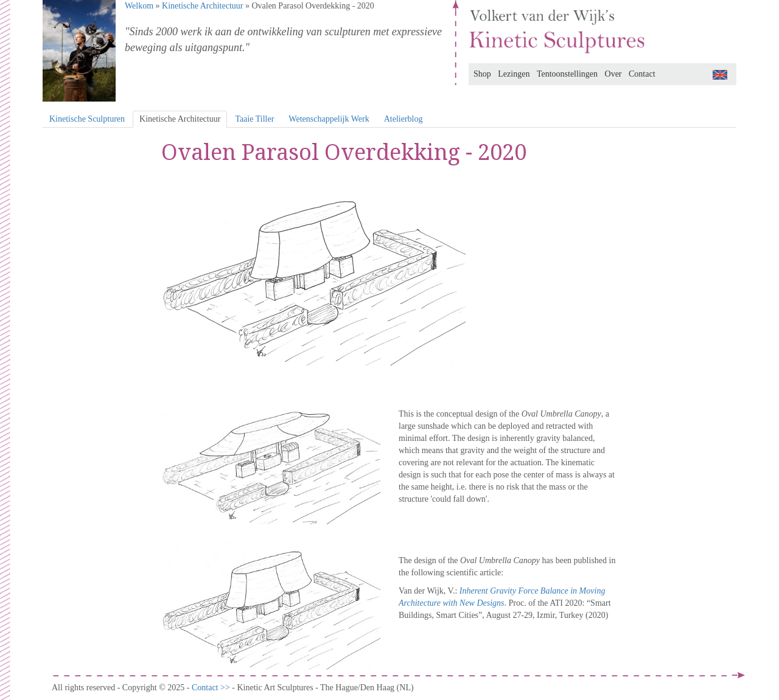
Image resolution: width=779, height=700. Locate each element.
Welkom (139, 6)
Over (613, 74)
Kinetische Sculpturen (87, 119)
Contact (642, 74)
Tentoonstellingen (567, 74)
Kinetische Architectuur (202, 6)
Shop (482, 74)
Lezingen (514, 74)
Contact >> (212, 688)
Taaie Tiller (254, 119)
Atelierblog (403, 119)
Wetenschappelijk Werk (329, 119)
